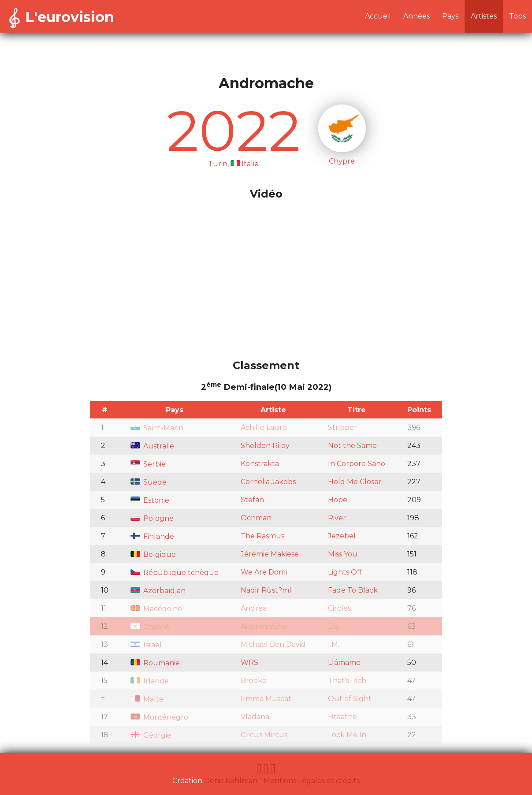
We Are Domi (264, 572)
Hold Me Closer (355, 482)
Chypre (150, 627)
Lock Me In (347, 735)
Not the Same (352, 446)
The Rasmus (262, 536)
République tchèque (175, 573)
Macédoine (156, 609)
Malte (147, 699)
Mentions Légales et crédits (312, 781)
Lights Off (345, 572)
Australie (152, 446)
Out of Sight (350, 699)
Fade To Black (353, 590)
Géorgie (151, 735)
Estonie (150, 500)
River (337, 518)
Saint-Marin (157, 428)
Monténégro (159, 717)
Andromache (264, 626)
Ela (333, 626)
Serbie (148, 464)
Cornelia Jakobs (268, 482)
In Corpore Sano (357, 464)
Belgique (153, 554)
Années (417, 16)
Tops (517, 16)
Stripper (342, 427)
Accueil (378, 16)
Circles (339, 608)
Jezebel (342, 536)
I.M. (334, 644)
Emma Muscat (266, 699)
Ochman (256, 518)
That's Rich (347, 681)
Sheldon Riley (265, 446)
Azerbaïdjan (158, 591)
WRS (249, 662)
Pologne (152, 518)
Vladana (255, 717)
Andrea (254, 608)
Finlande (152, 536)
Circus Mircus (264, 735)
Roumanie (155, 663)
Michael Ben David (273, 644)
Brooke (254, 681)
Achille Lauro (264, 427)
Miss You (343, 554)
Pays (450, 16)
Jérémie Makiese (270, 554)
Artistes (484, 16)
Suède (149, 482)
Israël (146, 645)
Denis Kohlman (231, 781)
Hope (338, 500)
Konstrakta (260, 464)
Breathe (342, 717)
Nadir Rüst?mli (267, 590)
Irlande (150, 681)
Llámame (344, 662)
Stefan (252, 500)
